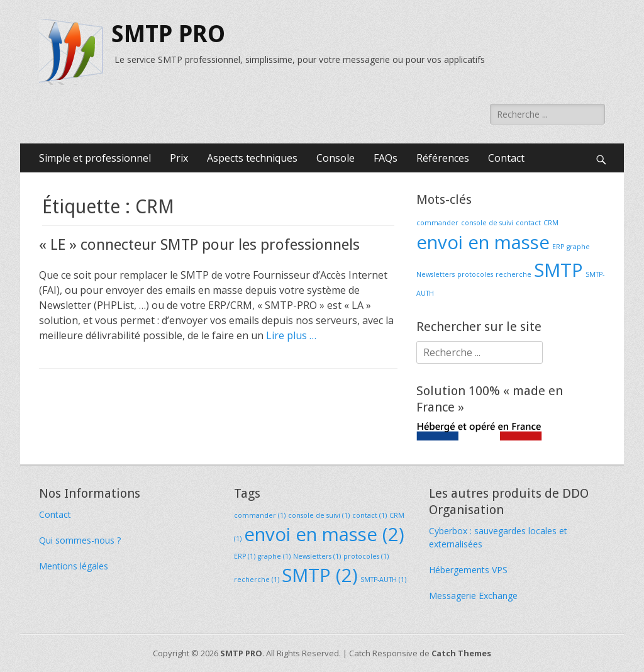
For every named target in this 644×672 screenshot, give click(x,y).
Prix (179, 158)
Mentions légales (74, 566)
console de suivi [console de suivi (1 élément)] (487, 223)
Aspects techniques (252, 158)
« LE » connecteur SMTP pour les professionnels (199, 245)
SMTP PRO (168, 34)
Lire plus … (291, 335)
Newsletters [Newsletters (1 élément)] (436, 274)
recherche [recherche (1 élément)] (514, 274)
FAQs (386, 158)
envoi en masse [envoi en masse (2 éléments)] (483, 242)
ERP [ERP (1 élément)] (558, 247)
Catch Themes (461, 653)
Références (443, 158)
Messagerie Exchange (473, 596)
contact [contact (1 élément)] (528, 223)
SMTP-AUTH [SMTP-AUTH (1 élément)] (383, 580)
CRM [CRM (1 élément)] (551, 223)
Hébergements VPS (468, 570)
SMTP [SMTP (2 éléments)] (558, 270)
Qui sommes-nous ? (80, 540)
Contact (506, 158)
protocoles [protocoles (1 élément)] (475, 274)
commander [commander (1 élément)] (437, 223)
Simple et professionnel (95, 158)
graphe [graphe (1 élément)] (578, 247)
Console (336, 158)
